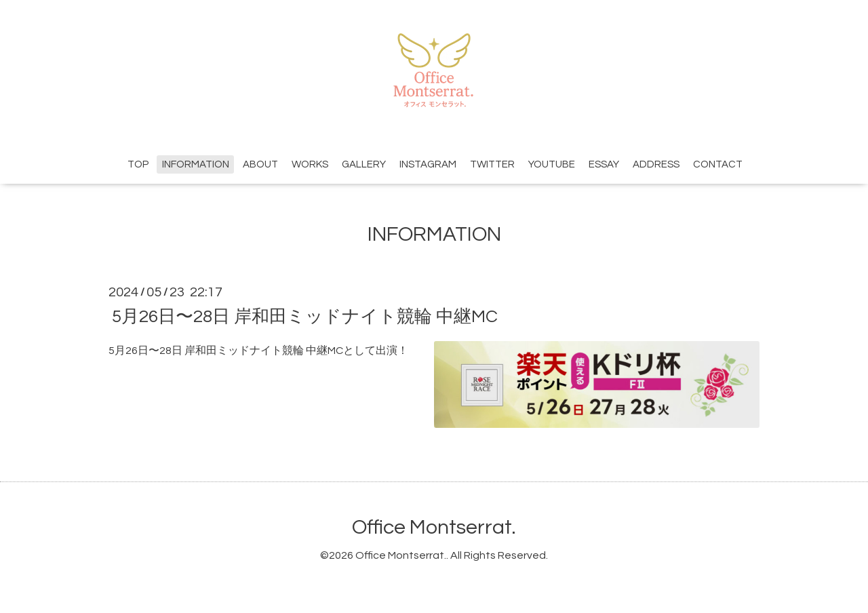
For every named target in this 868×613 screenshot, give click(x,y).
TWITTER (492, 164)
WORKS (310, 164)
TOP (138, 164)
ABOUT (260, 164)
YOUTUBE (552, 164)
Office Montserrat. (434, 527)
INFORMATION (196, 164)
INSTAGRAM (428, 164)
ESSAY (604, 164)
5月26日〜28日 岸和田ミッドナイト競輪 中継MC (305, 316)
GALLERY (364, 164)
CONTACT (718, 164)
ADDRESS (656, 164)
